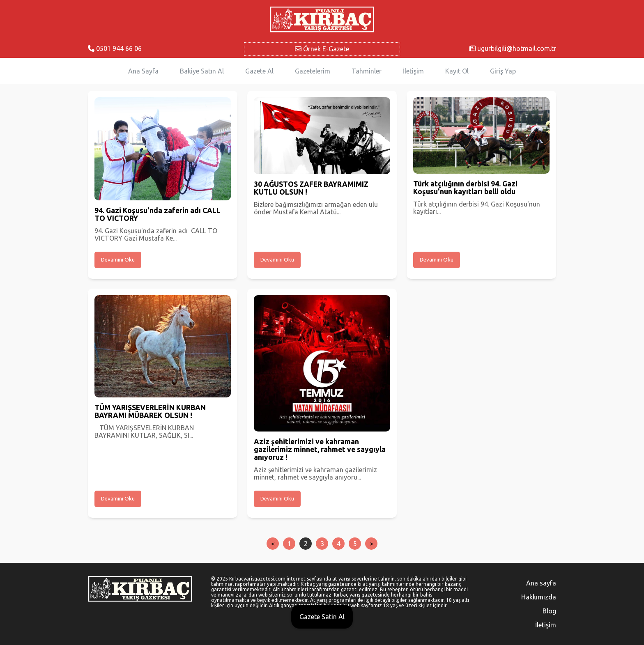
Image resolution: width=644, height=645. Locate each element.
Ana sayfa (541, 583)
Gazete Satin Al (322, 617)
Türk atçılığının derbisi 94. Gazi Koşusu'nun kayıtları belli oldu (465, 188)
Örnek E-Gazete (322, 49)
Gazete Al (259, 71)
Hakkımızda (539, 597)
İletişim (413, 71)
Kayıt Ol (457, 71)
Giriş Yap (503, 71)
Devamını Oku (118, 260)
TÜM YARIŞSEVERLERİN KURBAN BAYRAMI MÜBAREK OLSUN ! (150, 411)
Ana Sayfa (143, 71)
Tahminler (367, 71)
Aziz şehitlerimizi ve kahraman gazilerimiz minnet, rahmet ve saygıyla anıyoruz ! (320, 449)
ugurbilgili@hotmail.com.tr (513, 48)
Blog (549, 611)
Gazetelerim (313, 71)
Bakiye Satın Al (202, 71)
